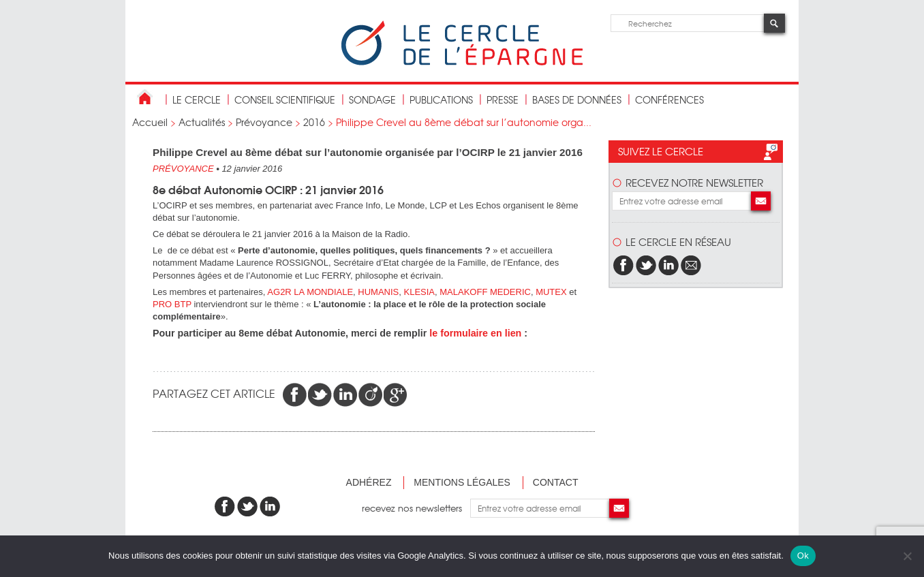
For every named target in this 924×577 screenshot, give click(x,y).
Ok (803, 556)
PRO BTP (172, 304)
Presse (503, 99)
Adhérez (369, 482)
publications (441, 99)
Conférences (669, 99)
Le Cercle (197, 99)
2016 (314, 122)
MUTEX (551, 292)
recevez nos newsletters (416, 508)
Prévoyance (264, 122)
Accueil (150, 122)
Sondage (372, 99)
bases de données (577, 99)
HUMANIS (378, 292)
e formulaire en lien (477, 333)
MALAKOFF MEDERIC (485, 292)
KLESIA (420, 292)
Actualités (202, 122)
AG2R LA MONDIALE (310, 292)
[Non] (907, 556)
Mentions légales (462, 482)
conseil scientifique (285, 99)
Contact (556, 482)
